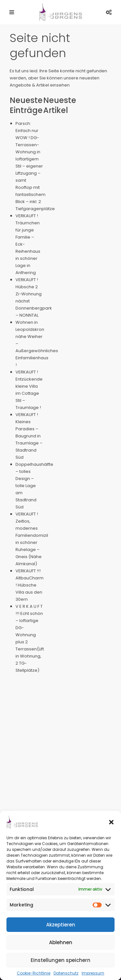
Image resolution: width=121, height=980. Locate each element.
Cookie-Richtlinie (34, 973)
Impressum (93, 973)
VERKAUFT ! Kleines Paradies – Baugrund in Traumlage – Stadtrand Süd (29, 436)
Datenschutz (66, 973)
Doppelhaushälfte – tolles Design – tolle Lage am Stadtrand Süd (34, 486)
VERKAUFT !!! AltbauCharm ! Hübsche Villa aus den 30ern (30, 585)
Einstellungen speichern (60, 960)
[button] (111, 822)
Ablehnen (61, 942)
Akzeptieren (61, 925)
